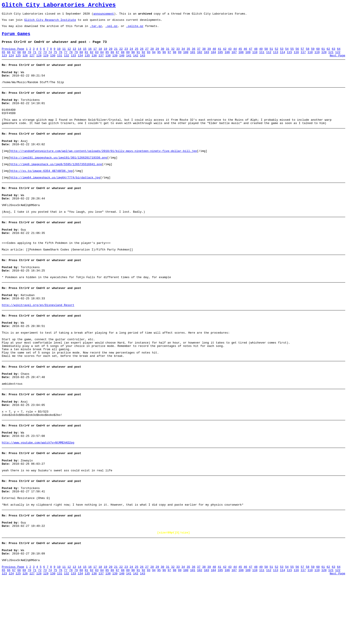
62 (328, 54)
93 (149, 58)
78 (71, 58)
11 (64, 54)
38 (204, 54)
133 (73, 62)
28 (152, 54)
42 (225, 54)
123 (4, 62)
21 (116, 54)
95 (159, 58)
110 (255, 58)
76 (61, 58)
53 (282, 54)
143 (142, 62)
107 (234, 58)
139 (115, 62)
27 (147, 54)
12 (69, 54)
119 (317, 58)
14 (80, 54)
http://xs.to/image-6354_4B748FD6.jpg (41, 192)
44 (235, 54)
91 (138, 58)
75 (55, 58)
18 (100, 54)
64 (339, 54)
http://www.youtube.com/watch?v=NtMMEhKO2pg (38, 495)
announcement (104, 15)
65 (4, 58)
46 (245, 54)
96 (164, 58)
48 (256, 54)
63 (334, 54)
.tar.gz (96, 29)
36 (194, 54)
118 (310, 58)
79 (76, 58)
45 (240, 54)
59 (313, 54)
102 (200, 58)
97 (170, 58)
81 (87, 58)
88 (123, 58)
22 (121, 54)
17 (95, 54)
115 (289, 58)
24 (131, 54)
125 (18, 62)
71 (35, 58)
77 (66, 58)
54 (287, 54)
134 (80, 62)
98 (175, 58)
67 (14, 58)
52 (277, 54)
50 (266, 54)
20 (111, 54)
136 (94, 62)
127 (32, 62)
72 (40, 58)
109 (248, 58)
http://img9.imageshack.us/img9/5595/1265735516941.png (56, 184)
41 (220, 54)
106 (227, 58)
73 (45, 58)
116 (296, 58)
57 (303, 54)
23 (126, 54)
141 (129, 62)
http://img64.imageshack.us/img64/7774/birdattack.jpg (55, 200)
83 (97, 58)
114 (282, 58)
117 (303, 58)
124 (11, 62)
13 (74, 54)
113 (276, 58)
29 (157, 54)
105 (220, 58)
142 (136, 62)
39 (209, 54)
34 (183, 54)
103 (206, 58)
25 (137, 54)
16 (90, 54)
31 (168, 54)
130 (53, 62)
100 (186, 58)
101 (193, 58)
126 (25, 62)
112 (269, 58)
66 (9, 58)
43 (230, 54)
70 (29, 58)
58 (308, 54)
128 (39, 62)
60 (318, 54)
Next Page (337, 62)
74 (50, 58)
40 (214, 54)
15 (85, 54)
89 (128, 58)
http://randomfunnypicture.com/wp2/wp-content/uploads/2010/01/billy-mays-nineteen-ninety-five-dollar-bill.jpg (104, 168)
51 (271, 54)
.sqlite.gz (135, 29)
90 (133, 58)
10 (59, 54)
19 (106, 54)
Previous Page (13, 54)
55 (292, 54)
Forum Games (16, 38)
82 (92, 58)
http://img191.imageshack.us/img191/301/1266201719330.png (59, 176)
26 (142, 54)
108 (241, 58)
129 (46, 62)
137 (101, 62)
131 (60, 62)
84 (102, 58)
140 (122, 62)
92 (143, 58)
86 (112, 58)
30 (162, 54)
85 (107, 58)
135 (87, 62)
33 (178, 54)
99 (180, 58)
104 (213, 58)
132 (67, 62)
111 (262, 58)
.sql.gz (111, 29)
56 (297, 54)
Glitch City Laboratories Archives (59, 6)
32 (173, 54)
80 (81, 58)
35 (188, 54)
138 (108, 62)
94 (154, 58)
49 (261, 54)
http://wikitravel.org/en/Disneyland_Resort (38, 342)
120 (324, 58)
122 (338, 58)
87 (118, 58)
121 (331, 58)
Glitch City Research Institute (50, 22)
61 (323, 54)
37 (199, 54)
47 (251, 54)
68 (19, 58)
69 (24, 58)
